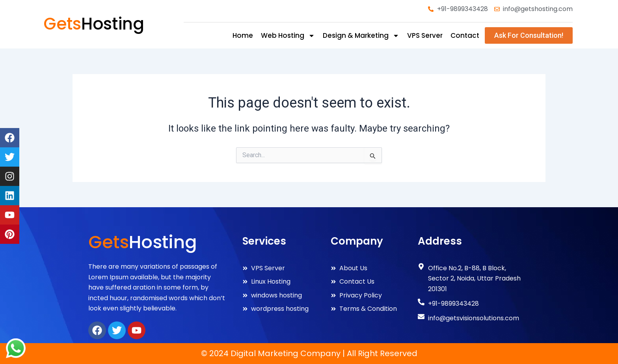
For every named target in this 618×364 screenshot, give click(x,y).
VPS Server (425, 35)
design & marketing (361, 36)
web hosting (288, 36)
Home (243, 35)
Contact (465, 35)
